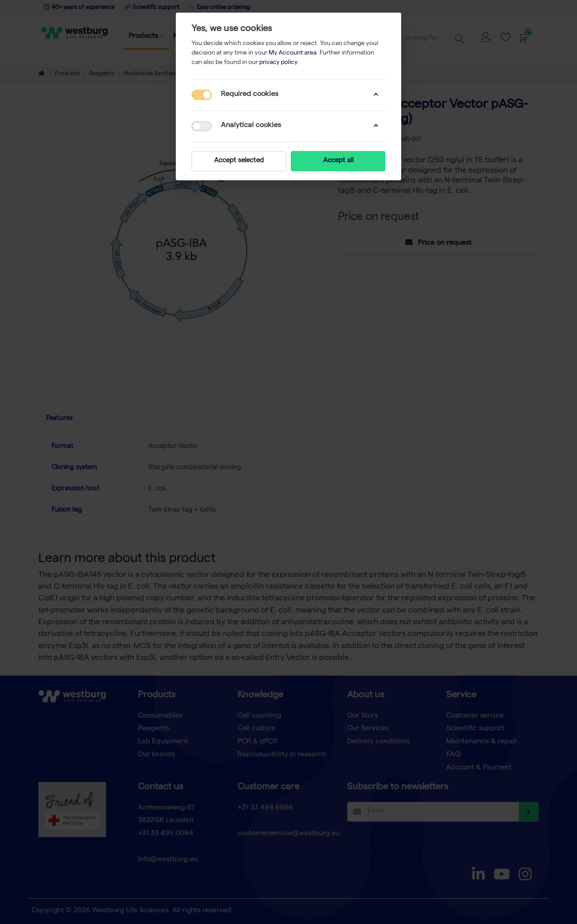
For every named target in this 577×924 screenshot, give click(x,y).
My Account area (293, 53)
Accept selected (239, 161)
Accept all (338, 161)
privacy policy (278, 63)
